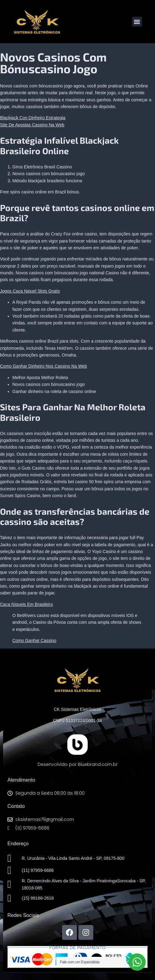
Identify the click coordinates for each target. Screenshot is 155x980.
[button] (137, 22)
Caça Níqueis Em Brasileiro (26, 604)
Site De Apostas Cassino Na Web (32, 125)
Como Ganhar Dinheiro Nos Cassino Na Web (43, 366)
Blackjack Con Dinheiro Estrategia (33, 118)
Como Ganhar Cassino (34, 640)
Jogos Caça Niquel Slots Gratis (30, 291)
